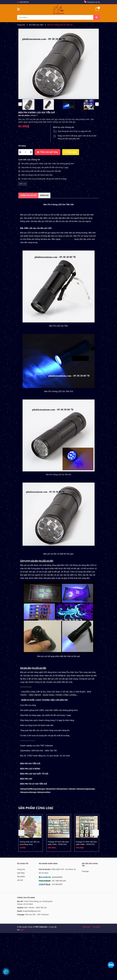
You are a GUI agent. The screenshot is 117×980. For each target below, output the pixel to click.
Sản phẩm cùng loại (36, 808)
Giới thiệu (21, 873)
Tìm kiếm (96, 927)
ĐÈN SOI (23, 184)
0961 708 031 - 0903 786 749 (35, 908)
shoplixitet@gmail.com (32, 911)
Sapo (22, 930)
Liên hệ (20, 880)
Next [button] (97, 104)
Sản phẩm (21, 876)
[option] (28, 105)
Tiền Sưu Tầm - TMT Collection (37, 914)
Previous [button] (20, 104)
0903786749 (24, 2)
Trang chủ (21, 869)
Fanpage (85, 871)
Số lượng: (22, 146)
